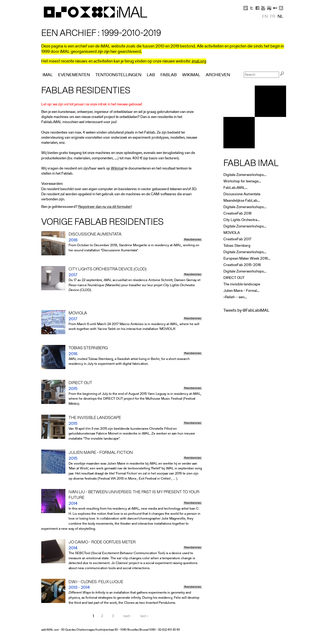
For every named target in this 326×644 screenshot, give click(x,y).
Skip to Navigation (278, 3)
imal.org (199, 61)
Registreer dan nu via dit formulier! (105, 207)
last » (144, 617)
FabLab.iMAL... (235, 188)
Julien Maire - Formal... (241, 291)
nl (280, 17)
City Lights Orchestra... (241, 220)
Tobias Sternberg (237, 246)
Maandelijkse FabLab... (242, 201)
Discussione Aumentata (242, 194)
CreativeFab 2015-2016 (242, 265)
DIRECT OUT (234, 278)
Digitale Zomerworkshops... (245, 175)
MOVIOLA (232, 233)
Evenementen (74, 75)
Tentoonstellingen (118, 75)
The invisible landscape (242, 284)
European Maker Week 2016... (247, 259)
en (265, 17)
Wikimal (117, 169)
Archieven (218, 75)
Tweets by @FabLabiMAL (246, 311)
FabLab (169, 75)
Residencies (193, 240)
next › (127, 617)
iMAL (48, 75)
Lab (151, 75)
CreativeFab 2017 (237, 239)
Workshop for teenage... (242, 181)
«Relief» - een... (235, 297)
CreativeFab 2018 (237, 214)
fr (273, 17)
